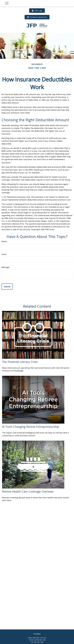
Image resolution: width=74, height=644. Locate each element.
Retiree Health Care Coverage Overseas (28, 491)
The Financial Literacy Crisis (20, 362)
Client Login (37, 11)
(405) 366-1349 (40, 640)
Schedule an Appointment (37, 17)
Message (5, 267)
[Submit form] (7, 287)
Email (4, 254)
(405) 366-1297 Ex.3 (39, 638)
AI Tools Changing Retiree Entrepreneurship (31, 427)
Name (4, 241)
